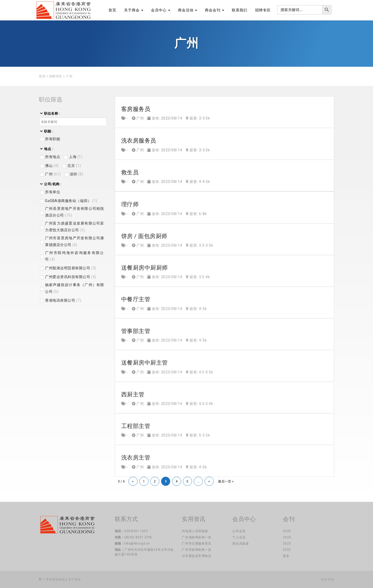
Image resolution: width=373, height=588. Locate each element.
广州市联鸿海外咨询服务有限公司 (75, 256)
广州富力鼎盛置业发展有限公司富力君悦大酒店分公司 (75, 227)
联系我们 (240, 10)
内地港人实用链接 (195, 531)
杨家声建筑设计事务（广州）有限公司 (75, 288)
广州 (53, 174)
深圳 (76, 174)
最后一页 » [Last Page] (226, 481)
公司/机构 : (53, 184)
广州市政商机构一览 (196, 550)
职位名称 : (52, 113)
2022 (287, 550)
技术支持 (328, 579)
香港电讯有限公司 (63, 300)
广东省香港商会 (54, 579)
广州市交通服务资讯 (196, 544)
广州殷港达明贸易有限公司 (71, 268)
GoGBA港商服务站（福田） (71, 201)
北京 (74, 166)
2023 (287, 544)
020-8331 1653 (136, 531)
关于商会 (134, 10)
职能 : (49, 131)
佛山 (52, 166)
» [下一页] (209, 481)
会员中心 (161, 10)
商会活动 (188, 10)
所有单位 (53, 192)
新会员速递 (241, 544)
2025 (287, 531)
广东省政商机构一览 (196, 537)
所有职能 (53, 139)
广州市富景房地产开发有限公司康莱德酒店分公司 (75, 241)
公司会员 (239, 531)
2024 (287, 537)
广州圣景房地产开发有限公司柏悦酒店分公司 (75, 212)
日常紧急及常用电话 (196, 556)
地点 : (49, 149)
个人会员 (239, 537)
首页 (112, 10)
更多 (286, 556)
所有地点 (53, 157)
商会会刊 (214, 10)
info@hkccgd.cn (137, 544)
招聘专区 (263, 10)
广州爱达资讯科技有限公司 (71, 277)
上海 (76, 157)
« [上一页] (133, 481)
